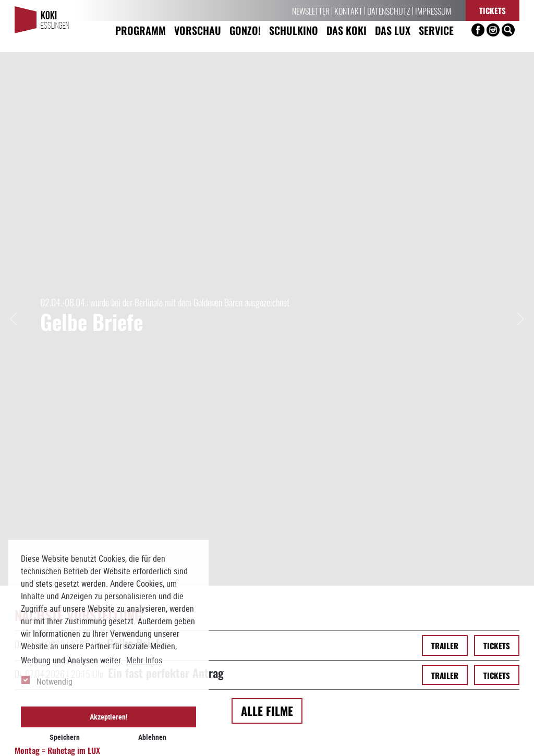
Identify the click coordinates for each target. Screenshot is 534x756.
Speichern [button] (65, 737)
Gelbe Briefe (136, 122)
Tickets (493, 10)
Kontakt (348, 10)
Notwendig (54, 681)
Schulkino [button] (294, 30)
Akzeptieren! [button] (109, 717)
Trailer (445, 125)
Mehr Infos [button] (144, 660)
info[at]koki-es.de (285, 742)
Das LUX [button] (393, 30)
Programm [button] (141, 30)
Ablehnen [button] (152, 737)
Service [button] (436, 30)
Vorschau (198, 30)
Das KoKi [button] (347, 30)
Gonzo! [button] (245, 30)
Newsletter (311, 10)
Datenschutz (389, 10)
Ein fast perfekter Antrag (166, 152)
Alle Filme (267, 190)
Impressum (433, 10)
